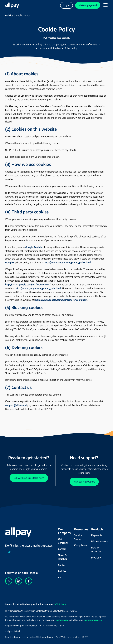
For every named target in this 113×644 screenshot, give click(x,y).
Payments (97, 535)
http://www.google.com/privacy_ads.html (38, 288)
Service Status (78, 537)
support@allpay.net (16, 405)
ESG (60, 577)
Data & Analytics (96, 549)
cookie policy (62, 620)
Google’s (10, 262)
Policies (9, 15)
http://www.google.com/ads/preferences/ (28, 285)
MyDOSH (96, 558)
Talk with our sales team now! (29, 478)
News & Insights (62, 557)
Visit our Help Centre (84, 482)
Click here (61, 604)
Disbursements (100, 541)
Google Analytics (34, 247)
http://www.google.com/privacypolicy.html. (68, 262)
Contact (62, 565)
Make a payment (88, 5)
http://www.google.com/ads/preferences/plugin (61, 300)
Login (67, 5)
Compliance (80, 545)
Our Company (63, 541)
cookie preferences (93, 620)
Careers (62, 549)
